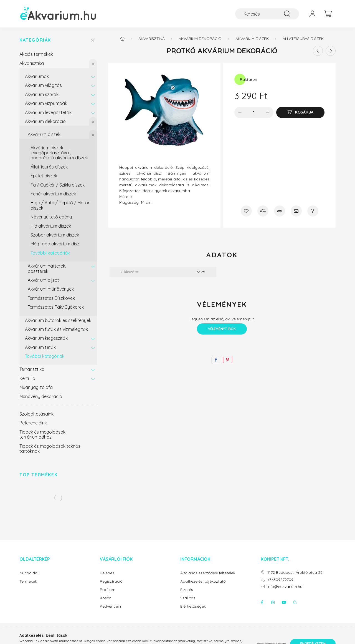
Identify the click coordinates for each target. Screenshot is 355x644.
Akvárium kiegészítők (46, 338)
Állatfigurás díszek (49, 167)
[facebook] (216, 360)
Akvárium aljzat (43, 280)
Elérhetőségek (193, 606)
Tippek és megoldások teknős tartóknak (50, 449)
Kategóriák (35, 40)
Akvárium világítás (43, 85)
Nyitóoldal (29, 573)
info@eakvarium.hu (285, 587)
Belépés (107, 573)
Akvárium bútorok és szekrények (58, 320)
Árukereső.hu (177, 637)
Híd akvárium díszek (51, 226)
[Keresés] (267, 14)
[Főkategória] (122, 39)
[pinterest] (228, 360)
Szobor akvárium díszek (55, 235)
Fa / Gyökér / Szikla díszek (58, 185)
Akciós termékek (36, 54)
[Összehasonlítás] (263, 211)
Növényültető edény (51, 217)
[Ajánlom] (296, 211)
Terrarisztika (32, 369)
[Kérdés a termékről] (313, 211)
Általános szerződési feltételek (208, 573)
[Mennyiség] (254, 112)
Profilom (108, 590)
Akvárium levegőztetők (48, 112)
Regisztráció (111, 581)
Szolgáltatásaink (36, 414)
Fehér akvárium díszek (53, 194)
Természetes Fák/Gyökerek (56, 307)
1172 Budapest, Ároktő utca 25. (295, 573)
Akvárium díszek (44, 134)
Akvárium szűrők (42, 94)
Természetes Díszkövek (51, 298)
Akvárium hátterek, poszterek (47, 268)
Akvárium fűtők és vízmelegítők (56, 329)
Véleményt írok (222, 329)
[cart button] (328, 14)
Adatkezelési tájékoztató (203, 581)
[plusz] (268, 112)
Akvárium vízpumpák (46, 103)
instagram (273, 602)
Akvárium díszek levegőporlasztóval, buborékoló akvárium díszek (59, 153)
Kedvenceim (111, 606)
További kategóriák (50, 253)
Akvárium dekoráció (45, 121)
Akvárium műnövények (51, 289)
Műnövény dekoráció (41, 396)
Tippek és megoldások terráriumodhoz (42, 434)
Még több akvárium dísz (55, 244)
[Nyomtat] (280, 211)
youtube (284, 602)
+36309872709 (280, 580)
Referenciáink (33, 423)
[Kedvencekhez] (246, 211)
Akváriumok (37, 76)
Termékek (28, 581)
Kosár (105, 598)
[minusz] (240, 112)
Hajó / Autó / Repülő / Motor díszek (60, 205)
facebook (262, 602)
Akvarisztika (32, 63)
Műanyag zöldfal (36, 387)
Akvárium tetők (40, 347)
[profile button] (312, 14)
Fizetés (187, 590)
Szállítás (188, 598)
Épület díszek (44, 176)
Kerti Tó (27, 378)
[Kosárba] (300, 112)
